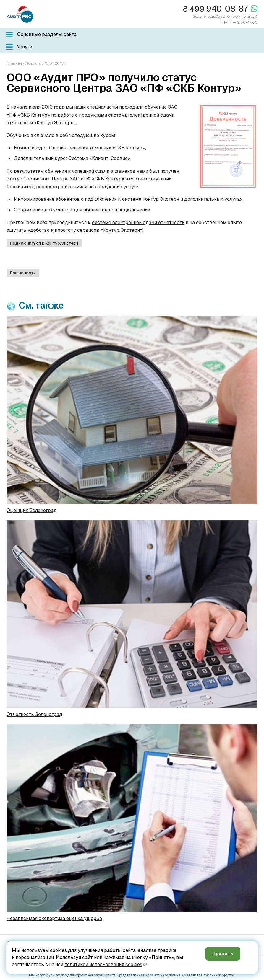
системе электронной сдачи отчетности (138, 222)
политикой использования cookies (103, 964)
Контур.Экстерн (55, 123)
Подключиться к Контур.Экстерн (44, 243)
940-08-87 (215, 9)
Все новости (23, 273)
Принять (223, 954)
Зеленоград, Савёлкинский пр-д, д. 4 (225, 17)
